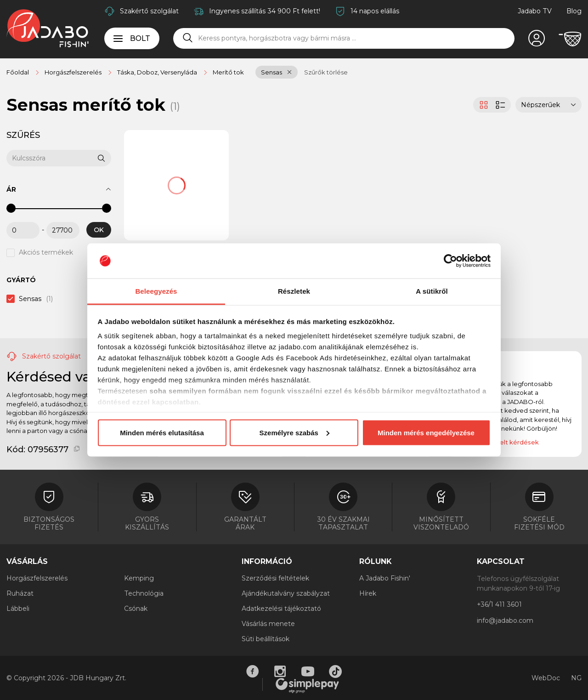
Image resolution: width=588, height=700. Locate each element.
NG (576, 678)
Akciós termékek (46, 253)
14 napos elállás (375, 11)
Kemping (139, 578)
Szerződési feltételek (275, 578)
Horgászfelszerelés (37, 578)
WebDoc (546, 678)
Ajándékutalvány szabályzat (286, 593)
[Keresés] (188, 38)
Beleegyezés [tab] (156, 291)
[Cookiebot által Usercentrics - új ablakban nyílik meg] (450, 261)
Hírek (368, 593)
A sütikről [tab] (432, 291)
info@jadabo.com (505, 620)
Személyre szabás (294, 432)
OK (99, 230)
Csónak (136, 609)
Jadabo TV (535, 11)
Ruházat (20, 593)
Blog (574, 11)
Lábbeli (18, 609)
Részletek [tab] (294, 291)
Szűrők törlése (326, 72)
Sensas (271, 72)
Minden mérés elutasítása (162, 432)
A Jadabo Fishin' (385, 578)
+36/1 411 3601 (499, 604)
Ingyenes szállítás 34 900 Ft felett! (265, 11)
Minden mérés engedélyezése (426, 432)
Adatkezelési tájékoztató (281, 609)
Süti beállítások (266, 639)
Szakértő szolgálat (149, 11)
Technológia (144, 593)
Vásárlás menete (268, 624)
